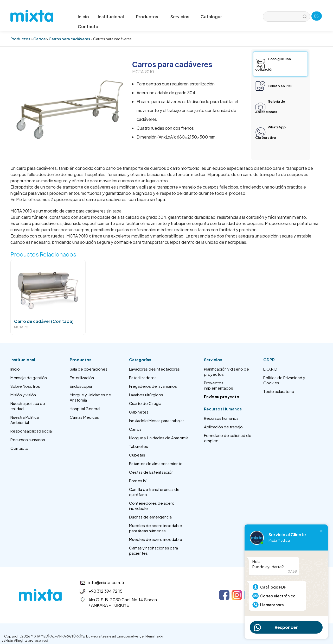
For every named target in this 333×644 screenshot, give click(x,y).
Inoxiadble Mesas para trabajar (156, 420)
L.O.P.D (270, 369)
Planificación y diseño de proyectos (226, 371)
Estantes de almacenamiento (156, 463)
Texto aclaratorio (279, 391)
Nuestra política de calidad (28, 406)
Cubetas (137, 455)
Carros (39, 39)
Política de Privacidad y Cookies (284, 380)
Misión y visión (23, 395)
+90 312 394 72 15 (105, 591)
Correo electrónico (278, 596)
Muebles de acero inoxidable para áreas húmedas (156, 528)
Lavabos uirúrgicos (146, 395)
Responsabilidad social (31, 431)
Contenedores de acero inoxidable (152, 506)
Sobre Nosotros (25, 386)
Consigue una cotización (273, 64)
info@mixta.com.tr (106, 582)
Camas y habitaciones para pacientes (153, 550)
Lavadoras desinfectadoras (154, 369)
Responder (286, 627)
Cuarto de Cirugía (145, 403)
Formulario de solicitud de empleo (228, 438)
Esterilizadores (143, 377)
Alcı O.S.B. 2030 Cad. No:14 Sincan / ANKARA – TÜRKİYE (123, 602)
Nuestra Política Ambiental (25, 420)
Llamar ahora (272, 605)
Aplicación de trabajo (223, 427)
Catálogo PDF (273, 587)
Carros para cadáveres (69, 39)
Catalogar (211, 17)
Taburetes (139, 446)
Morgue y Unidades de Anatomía (90, 397)
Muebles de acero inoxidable (156, 539)
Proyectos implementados (219, 385)
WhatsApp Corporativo (270, 132)
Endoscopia (81, 386)
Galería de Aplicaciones (270, 107)
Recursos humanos (28, 439)
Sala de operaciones (89, 369)
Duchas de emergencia (150, 517)
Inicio (83, 17)
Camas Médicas (84, 417)
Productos (20, 39)
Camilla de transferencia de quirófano (154, 492)
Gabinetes (139, 412)
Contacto (88, 26)
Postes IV (138, 481)
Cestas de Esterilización (151, 472)
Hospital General (85, 408)
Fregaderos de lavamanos (153, 386)
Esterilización (82, 377)
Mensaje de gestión (29, 377)
